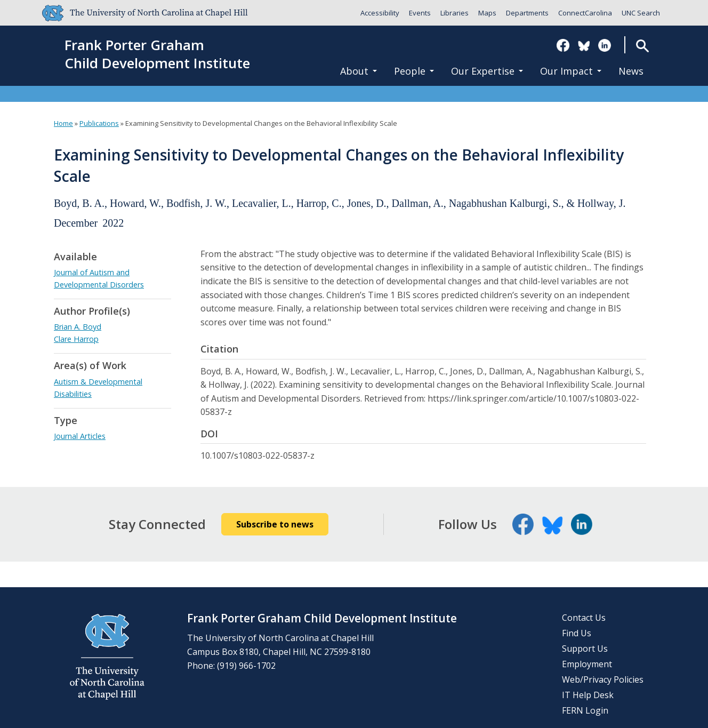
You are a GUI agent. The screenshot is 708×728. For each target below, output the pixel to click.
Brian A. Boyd (78, 327)
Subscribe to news (275, 524)
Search (642, 46)
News (631, 71)
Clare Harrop (76, 339)
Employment (587, 664)
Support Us (585, 649)
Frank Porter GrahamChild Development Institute (157, 54)
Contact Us (584, 618)
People (414, 71)
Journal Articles (80, 436)
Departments (527, 13)
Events (420, 13)
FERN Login (585, 710)
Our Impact (571, 71)
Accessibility (380, 13)
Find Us (577, 633)
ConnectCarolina (585, 13)
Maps (487, 13)
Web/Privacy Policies (603, 679)
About (359, 71)
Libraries (454, 13)
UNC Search (641, 13)
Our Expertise (487, 71)
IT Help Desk (588, 695)
